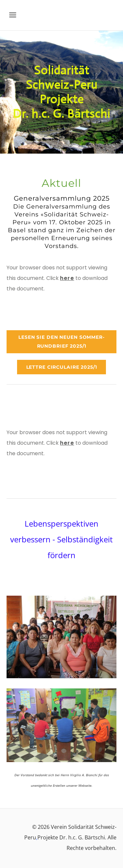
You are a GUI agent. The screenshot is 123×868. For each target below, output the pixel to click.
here (67, 278)
